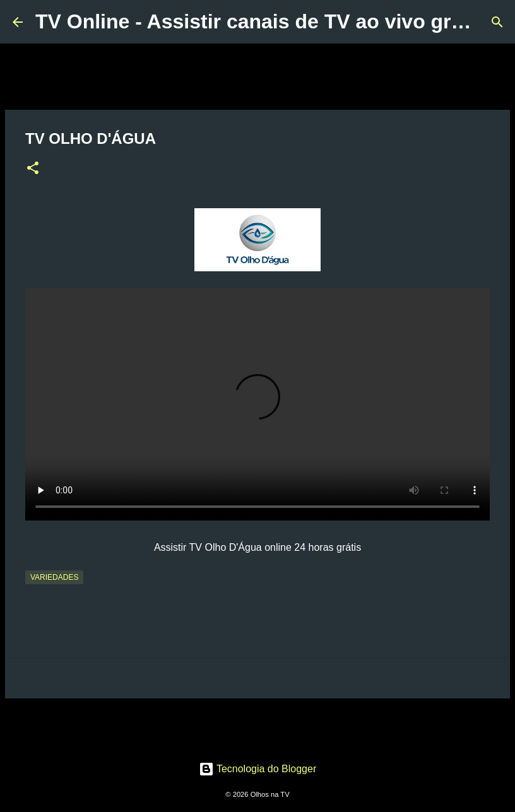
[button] (33, 169)
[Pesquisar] (497, 22)
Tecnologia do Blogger (258, 769)
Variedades (54, 577)
